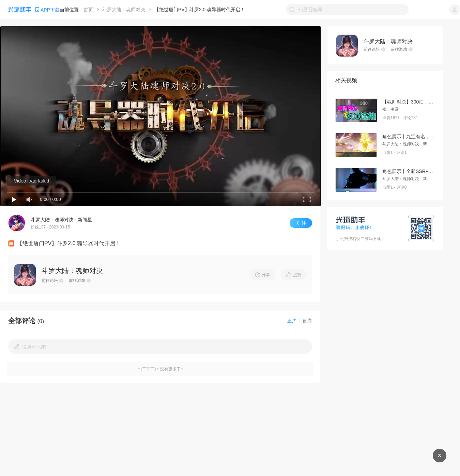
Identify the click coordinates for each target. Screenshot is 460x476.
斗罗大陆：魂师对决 (124, 10)
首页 (88, 10)
